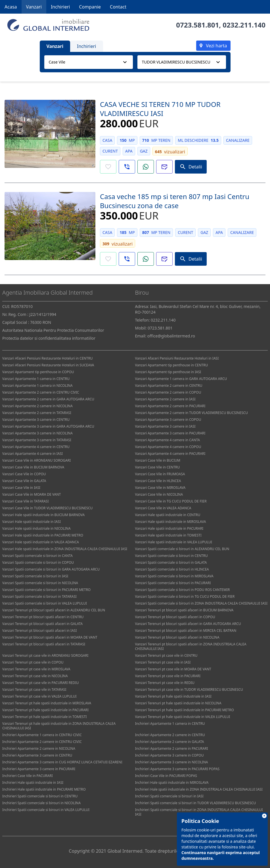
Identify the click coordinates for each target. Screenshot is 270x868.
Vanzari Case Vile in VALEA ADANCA (163, 508)
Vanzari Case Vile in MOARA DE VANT (32, 494)
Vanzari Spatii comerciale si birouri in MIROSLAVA (174, 576)
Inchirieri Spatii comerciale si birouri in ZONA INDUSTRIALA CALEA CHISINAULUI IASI (199, 812)
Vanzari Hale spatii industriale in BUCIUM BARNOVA (43, 515)
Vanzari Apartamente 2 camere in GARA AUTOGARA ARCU (48, 399)
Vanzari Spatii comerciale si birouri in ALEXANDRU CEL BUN (182, 549)
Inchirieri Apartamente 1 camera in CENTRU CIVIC (42, 735)
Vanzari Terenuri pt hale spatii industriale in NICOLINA (178, 703)
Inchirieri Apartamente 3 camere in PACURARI (39, 769)
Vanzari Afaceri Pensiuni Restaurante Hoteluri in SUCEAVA (48, 365)
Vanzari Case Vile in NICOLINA (159, 494)
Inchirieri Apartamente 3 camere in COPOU (169, 755)
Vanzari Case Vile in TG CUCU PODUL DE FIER (171, 501)
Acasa (11, 7)
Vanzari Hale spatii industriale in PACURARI (169, 528)
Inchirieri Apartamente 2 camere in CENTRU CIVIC (42, 742)
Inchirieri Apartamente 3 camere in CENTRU (37, 755)
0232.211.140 (244, 25)
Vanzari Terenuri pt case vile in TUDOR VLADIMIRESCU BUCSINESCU (189, 689)
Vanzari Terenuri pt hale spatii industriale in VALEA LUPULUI (183, 717)
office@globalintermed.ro (171, 336)
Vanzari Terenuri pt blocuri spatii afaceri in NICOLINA (177, 637)
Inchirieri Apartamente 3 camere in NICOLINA (172, 762)
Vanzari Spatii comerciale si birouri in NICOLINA (40, 583)
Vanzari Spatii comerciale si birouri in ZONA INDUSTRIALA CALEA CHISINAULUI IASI (201, 603)
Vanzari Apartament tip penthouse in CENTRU (172, 365)
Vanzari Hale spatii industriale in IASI (32, 522)
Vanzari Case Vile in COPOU (24, 474)
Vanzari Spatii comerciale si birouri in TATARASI (39, 596)
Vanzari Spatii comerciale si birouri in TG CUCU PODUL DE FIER (185, 596)
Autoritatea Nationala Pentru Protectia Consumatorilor (53, 330)
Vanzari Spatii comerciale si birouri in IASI (35, 576)
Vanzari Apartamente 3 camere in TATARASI (37, 440)
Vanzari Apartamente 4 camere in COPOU (168, 447)
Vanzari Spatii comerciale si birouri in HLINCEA (172, 569)
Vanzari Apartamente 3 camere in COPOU (168, 420)
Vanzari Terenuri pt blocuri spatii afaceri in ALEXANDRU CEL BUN (54, 610)
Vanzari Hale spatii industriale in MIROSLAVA (171, 522)
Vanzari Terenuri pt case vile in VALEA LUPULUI (39, 696)
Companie (90, 7)
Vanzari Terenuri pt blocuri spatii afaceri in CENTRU (43, 617)
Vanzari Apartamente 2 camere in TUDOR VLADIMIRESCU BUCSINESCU (192, 413)
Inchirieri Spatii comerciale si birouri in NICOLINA (41, 803)
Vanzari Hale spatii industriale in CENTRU (168, 515)
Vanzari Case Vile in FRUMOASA (160, 474)
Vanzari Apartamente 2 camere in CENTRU (169, 386)
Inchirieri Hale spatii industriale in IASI (33, 783)
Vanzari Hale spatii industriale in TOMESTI (168, 535)
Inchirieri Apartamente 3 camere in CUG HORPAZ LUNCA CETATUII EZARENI (62, 762)
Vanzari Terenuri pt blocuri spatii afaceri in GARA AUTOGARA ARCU (188, 624)
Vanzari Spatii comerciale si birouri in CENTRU (171, 556)
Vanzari (34, 7)
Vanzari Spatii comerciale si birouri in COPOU (38, 562)
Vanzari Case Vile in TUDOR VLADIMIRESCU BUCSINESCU (47, 508)
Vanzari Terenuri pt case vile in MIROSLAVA (36, 669)
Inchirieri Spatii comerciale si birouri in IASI (169, 796)
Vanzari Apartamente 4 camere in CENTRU (36, 447)
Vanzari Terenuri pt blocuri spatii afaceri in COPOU (175, 617)
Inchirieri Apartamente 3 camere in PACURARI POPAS (177, 769)
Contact (118, 7)
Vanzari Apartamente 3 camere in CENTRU (36, 420)
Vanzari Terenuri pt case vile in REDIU (165, 683)
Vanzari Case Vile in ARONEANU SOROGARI (36, 460)
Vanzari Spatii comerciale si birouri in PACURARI (173, 583)
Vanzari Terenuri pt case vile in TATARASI (34, 689)
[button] (127, 167)
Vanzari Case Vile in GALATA (24, 481)
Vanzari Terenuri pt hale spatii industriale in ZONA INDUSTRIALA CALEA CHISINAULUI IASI (59, 726)
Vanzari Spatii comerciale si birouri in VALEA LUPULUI (45, 603)
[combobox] (89, 62)
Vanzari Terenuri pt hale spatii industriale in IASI (173, 696)
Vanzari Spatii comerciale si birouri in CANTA (37, 556)
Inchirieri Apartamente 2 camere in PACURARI (172, 748)
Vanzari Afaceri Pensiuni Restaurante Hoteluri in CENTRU (48, 358)
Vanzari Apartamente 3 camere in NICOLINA (37, 433)
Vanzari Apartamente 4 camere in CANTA (168, 440)
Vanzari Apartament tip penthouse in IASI (168, 372)
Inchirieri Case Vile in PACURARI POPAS (166, 776)
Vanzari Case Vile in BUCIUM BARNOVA (33, 467)
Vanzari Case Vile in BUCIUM (158, 460)
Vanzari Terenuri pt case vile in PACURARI (168, 676)
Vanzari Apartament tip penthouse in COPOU (38, 372)
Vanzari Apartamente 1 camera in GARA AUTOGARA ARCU (181, 379)
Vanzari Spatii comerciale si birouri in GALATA (171, 562)
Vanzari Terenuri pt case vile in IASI (163, 662)
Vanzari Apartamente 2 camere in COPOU (168, 392)
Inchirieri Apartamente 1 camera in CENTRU (170, 724)
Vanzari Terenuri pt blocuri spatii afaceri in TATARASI (44, 644)
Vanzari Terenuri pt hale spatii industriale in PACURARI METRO (185, 710)
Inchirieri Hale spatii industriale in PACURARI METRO (44, 789)
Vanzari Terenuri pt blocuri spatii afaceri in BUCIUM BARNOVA (184, 610)
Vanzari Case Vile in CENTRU (158, 467)
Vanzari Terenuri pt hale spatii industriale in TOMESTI (45, 717)
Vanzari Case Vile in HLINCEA (158, 481)
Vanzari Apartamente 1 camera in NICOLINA (37, 386)
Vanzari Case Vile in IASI (21, 488)
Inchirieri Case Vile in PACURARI (28, 776)
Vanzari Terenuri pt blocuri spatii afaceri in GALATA (42, 624)
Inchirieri (60, 7)
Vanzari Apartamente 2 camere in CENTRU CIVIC (41, 392)
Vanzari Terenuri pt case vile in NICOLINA (35, 676)
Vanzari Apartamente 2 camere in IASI (165, 399)
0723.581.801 (197, 25)
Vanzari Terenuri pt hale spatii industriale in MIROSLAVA (47, 703)
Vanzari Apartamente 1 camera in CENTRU (36, 379)
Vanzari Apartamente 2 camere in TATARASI (37, 413)
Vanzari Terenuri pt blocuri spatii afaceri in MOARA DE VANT (50, 637)
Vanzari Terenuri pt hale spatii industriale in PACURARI (45, 710)
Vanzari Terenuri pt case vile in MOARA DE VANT (173, 669)
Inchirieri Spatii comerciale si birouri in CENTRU (40, 796)
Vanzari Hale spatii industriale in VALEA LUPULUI (174, 542)
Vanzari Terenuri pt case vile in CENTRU (166, 655)
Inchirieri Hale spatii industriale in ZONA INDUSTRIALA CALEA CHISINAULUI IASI (199, 789)
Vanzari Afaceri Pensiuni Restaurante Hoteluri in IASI (177, 358)
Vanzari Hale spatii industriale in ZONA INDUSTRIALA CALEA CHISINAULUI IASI (65, 549)
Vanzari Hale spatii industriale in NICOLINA (36, 528)
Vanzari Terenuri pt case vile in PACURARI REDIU (40, 683)
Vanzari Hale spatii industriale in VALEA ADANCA (41, 542)
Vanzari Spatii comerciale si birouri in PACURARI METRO (46, 590)
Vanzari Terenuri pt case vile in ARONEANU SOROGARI (45, 655)
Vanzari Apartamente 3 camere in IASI (165, 426)
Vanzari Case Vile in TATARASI (25, 501)
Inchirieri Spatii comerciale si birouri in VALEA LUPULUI (46, 810)
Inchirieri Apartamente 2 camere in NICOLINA (39, 748)
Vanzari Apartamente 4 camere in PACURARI (170, 454)
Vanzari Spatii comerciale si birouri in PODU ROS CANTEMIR (183, 590)
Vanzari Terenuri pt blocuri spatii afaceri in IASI (39, 631)
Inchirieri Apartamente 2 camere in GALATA (170, 742)
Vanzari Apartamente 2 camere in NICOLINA (37, 406)
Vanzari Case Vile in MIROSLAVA (160, 488)
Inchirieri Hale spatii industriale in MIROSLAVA (172, 783)
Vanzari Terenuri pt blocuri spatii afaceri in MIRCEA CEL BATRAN (186, 631)
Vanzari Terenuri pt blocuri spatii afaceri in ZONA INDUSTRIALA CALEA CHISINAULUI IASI (191, 646)
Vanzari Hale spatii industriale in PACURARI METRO (43, 535)
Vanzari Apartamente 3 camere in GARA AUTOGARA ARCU (48, 426)
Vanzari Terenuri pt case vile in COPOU (33, 662)
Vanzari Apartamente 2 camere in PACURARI (170, 406)
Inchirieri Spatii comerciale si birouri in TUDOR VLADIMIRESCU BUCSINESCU (196, 803)
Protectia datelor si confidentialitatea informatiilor (49, 338)
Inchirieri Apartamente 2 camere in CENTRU (170, 735)
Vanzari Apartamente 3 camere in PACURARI (170, 433)
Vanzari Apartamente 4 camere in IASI (33, 454)
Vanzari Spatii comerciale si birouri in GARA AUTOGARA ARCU (51, 569)
